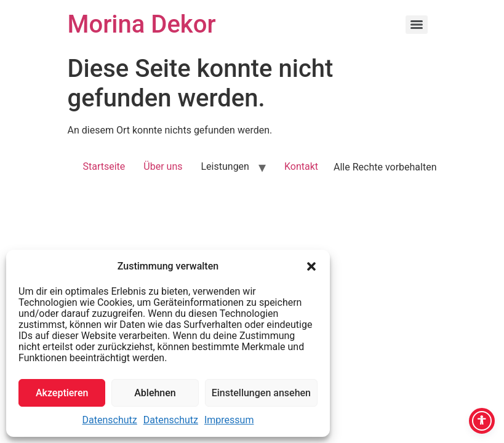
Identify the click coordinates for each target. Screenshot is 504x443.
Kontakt (301, 166)
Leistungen (225, 166)
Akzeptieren (62, 393)
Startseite (104, 166)
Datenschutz (110, 420)
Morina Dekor (142, 24)
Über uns (163, 166)
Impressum (229, 420)
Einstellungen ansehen (261, 393)
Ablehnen (155, 393)
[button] (311, 266)
